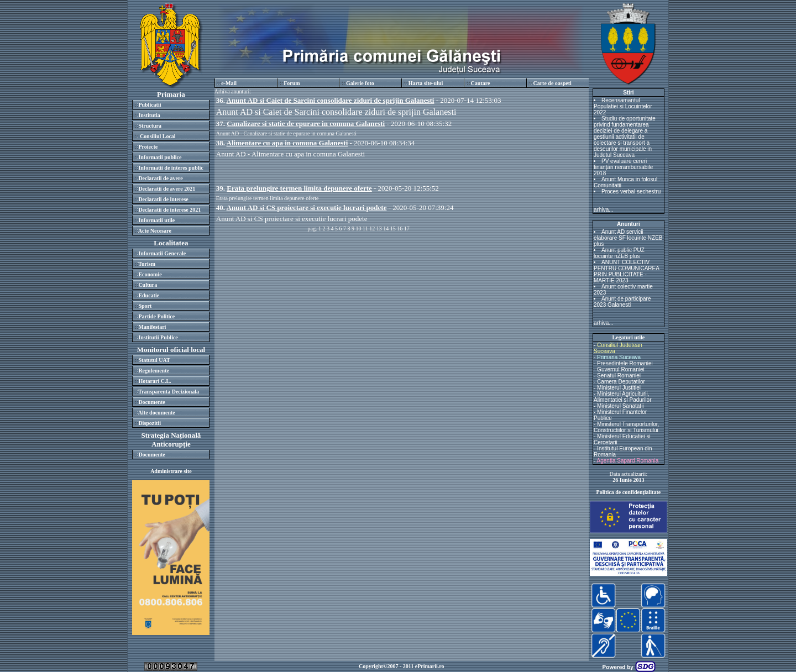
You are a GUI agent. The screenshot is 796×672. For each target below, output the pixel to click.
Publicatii (150, 105)
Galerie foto (360, 83)
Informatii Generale (162, 253)
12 (372, 229)
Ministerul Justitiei (619, 388)
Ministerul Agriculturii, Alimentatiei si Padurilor (623, 397)
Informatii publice (160, 157)
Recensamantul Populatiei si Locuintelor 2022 (623, 106)
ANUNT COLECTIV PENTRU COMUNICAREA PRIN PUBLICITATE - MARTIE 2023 (626, 271)
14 (386, 229)
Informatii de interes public (171, 168)
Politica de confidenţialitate (629, 492)
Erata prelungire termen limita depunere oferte (268, 198)
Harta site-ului (426, 83)
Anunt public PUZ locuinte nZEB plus (619, 253)
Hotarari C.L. (155, 381)
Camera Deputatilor (621, 382)
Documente (151, 402)
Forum (292, 83)
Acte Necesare (155, 231)
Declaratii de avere (160, 178)
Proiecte (148, 147)
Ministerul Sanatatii (620, 406)
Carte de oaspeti (552, 83)
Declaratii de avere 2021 (167, 189)
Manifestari (152, 327)
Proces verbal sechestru (631, 191)
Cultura (148, 285)
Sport (145, 306)
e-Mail (229, 83)
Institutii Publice (158, 337)
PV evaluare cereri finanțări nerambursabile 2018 (623, 167)
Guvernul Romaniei (621, 369)
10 (359, 229)
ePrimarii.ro (430, 666)
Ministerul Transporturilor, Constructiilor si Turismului (626, 427)
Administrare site (171, 471)
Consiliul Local (157, 136)
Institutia (149, 115)
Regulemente (154, 371)
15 (393, 229)
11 (365, 229)
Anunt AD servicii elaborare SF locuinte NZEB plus (628, 238)
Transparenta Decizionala (169, 392)
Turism (147, 264)
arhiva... (604, 210)
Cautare (481, 83)
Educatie (149, 295)
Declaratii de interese (163, 199)
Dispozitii (150, 423)
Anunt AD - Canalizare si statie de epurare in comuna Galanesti (286, 133)
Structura (150, 126)
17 (407, 229)
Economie (150, 274)
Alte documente (157, 413)
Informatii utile (156, 220)
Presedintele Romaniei (625, 363)
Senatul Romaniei (619, 376)
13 (379, 229)
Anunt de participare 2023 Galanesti (622, 302)
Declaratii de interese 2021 (169, 210)
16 (400, 229)
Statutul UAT (154, 360)
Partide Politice (156, 316)
